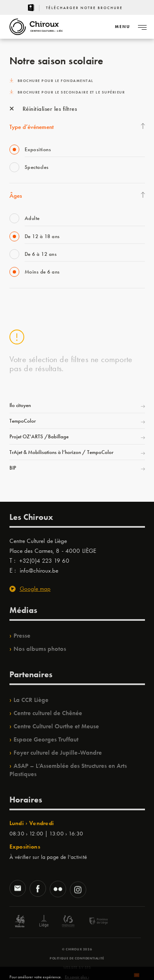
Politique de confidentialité (77, 958)
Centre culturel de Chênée (48, 713)
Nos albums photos (40, 649)
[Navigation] (122, 27)
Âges (16, 196)
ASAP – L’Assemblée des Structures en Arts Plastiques (68, 770)
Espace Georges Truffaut (46, 739)
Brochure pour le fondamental (52, 81)
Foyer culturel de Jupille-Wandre (58, 753)
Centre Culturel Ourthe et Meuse (56, 726)
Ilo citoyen (20, 405)
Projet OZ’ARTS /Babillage (39, 436)
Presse (22, 636)
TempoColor (23, 421)
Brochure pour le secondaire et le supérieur (67, 92)
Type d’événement (32, 127)
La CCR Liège (31, 700)
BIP (13, 468)
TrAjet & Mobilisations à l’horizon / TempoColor (61, 452)
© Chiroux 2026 (77, 949)
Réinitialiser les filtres (43, 109)
